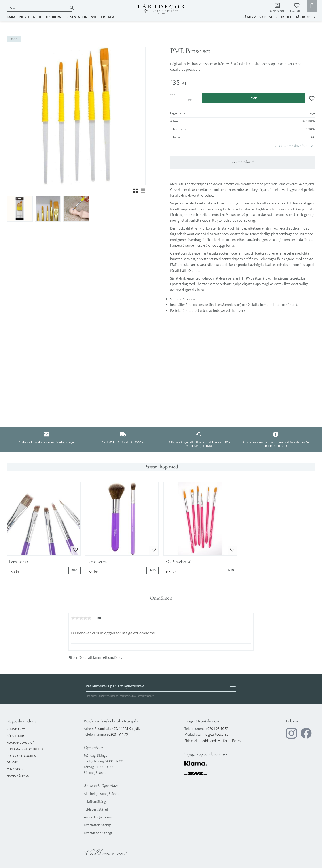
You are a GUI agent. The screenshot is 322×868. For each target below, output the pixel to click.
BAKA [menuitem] (11, 17)
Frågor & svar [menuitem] (253, 17)
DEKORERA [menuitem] (53, 17)
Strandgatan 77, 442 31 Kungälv (118, 729)
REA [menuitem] (111, 17)
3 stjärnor (81, 618)
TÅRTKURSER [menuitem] (305, 17)
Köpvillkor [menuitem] (15, 736)
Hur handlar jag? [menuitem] (20, 743)
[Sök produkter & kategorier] (37, 8)
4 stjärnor (85, 618)
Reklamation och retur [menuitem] (25, 749)
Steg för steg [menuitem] (281, 17)
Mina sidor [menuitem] (277, 11)
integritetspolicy (145, 696)
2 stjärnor (77, 618)
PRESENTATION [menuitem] (76, 17)
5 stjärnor (89, 618)
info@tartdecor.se (215, 735)
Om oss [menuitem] (12, 762)
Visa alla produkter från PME (295, 146)
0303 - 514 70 (118, 735)
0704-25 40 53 (218, 729)
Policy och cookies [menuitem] (21, 756)
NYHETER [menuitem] (98, 17)
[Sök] (72, 8)
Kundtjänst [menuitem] (16, 729)
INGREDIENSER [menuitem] (30, 17)
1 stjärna (73, 618)
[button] (297, 8)
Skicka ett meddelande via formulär (213, 741)
